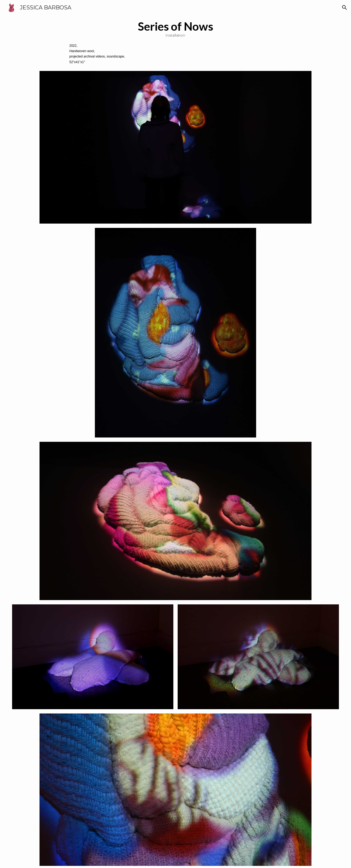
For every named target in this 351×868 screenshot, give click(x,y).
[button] (345, 8)
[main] (175, 42)
